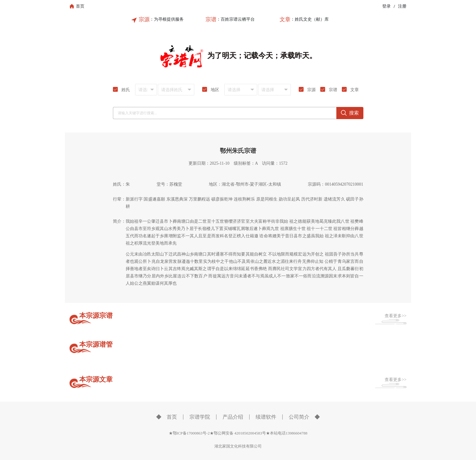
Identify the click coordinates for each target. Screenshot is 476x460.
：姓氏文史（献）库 (310, 19)
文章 (285, 19)
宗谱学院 (200, 417)
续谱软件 (266, 417)
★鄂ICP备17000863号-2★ (191, 433)
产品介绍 (233, 417)
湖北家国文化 (226, 446)
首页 (172, 417)
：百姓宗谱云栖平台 (236, 19)
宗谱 (211, 19)
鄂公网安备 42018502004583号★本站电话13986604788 (261, 433)
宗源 (144, 19)
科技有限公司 (250, 446)
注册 (402, 6)
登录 (386, 6)
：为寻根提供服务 (167, 19)
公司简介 (299, 417)
